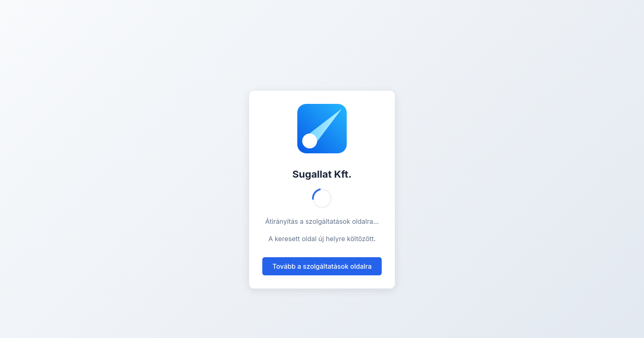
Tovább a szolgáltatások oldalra (322, 266)
